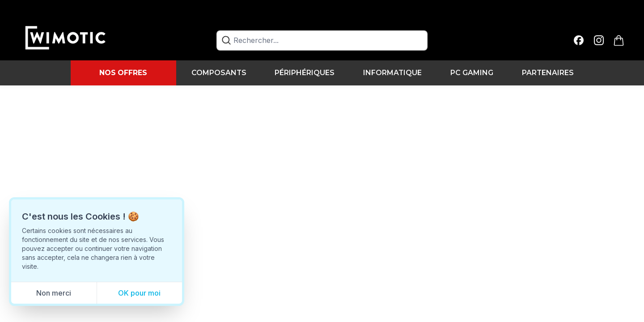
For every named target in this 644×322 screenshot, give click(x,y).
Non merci (54, 293)
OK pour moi (139, 293)
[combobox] (322, 40)
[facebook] (579, 40)
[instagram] (599, 40)
